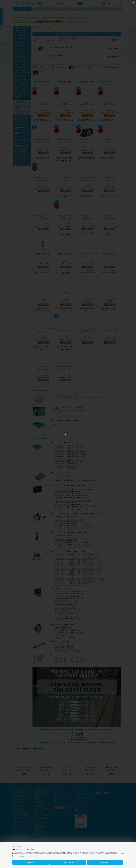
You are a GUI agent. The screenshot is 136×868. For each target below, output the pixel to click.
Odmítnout (32, 862)
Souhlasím (104, 862)
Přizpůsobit (68, 862)
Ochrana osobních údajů (20, 856)
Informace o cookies (33, 856)
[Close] (133, 3)
